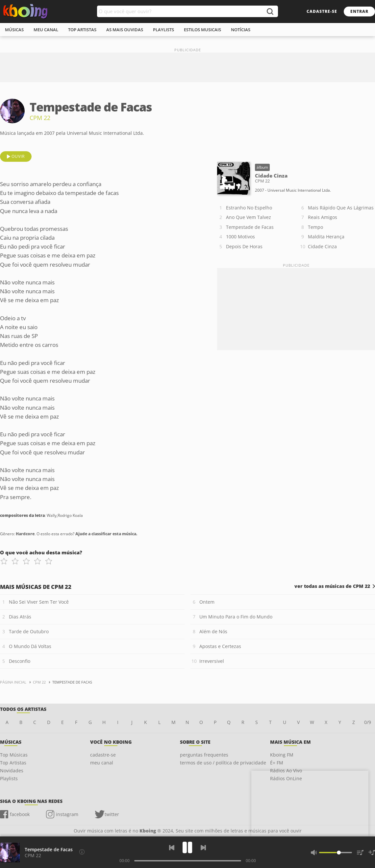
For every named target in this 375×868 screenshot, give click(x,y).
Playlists (9, 778)
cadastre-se (322, 11)
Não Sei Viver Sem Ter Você (39, 602)
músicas (14, 30)
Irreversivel (212, 661)
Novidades (12, 771)
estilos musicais (202, 30)
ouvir (18, 156)
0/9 (368, 722)
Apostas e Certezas (220, 646)
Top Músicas (14, 755)
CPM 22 (40, 118)
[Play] (187, 847)
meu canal (46, 30)
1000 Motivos (240, 237)
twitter (112, 814)
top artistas (82, 30)
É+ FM (277, 763)
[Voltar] (172, 848)
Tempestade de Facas (250, 227)
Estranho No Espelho (249, 208)
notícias (241, 30)
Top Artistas (13, 763)
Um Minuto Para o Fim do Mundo (236, 617)
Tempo (315, 227)
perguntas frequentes (204, 755)
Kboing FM (282, 755)
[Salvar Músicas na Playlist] (372, 853)
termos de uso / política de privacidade (223, 763)
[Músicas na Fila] (360, 853)
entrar (359, 11)
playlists (163, 30)
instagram (67, 814)
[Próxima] (203, 848)
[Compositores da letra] (82, 852)
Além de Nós (213, 631)
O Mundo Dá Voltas (30, 646)
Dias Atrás (20, 617)
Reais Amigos (323, 217)
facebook (20, 814)
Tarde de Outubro (29, 631)
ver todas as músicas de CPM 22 (332, 586)
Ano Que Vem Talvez (249, 217)
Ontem (207, 602)
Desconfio (20, 661)
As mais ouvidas (125, 30)
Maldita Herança (326, 237)
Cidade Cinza (322, 246)
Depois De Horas (244, 246)
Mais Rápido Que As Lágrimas (341, 208)
